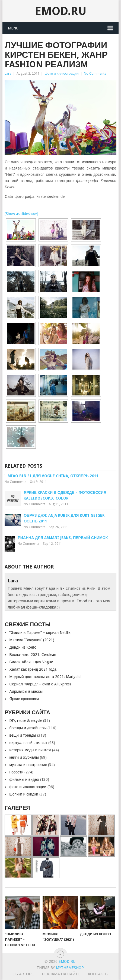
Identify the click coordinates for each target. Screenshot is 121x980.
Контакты (98, 974)
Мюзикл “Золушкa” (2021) (32, 640)
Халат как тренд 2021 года (33, 669)
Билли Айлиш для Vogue (31, 662)
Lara (8, 73)
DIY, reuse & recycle (26, 721)
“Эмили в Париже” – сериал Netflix (40, 633)
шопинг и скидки (24, 794)
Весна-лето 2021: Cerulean (33, 655)
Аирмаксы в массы (26, 691)
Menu (13, 28)
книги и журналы (24, 757)
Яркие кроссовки (24, 699)
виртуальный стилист (28, 743)
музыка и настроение (28, 765)
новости (16, 772)
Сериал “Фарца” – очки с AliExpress (40, 684)
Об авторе (23, 974)
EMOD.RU (61, 11)
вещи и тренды (23, 735)
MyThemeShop (70, 968)
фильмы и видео (24, 779)
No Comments (95, 73)
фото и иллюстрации (61, 73)
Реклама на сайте (61, 974)
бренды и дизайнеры (28, 728)
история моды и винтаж (30, 750)
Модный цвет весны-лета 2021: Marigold (45, 677)
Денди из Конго (23, 647)
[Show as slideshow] (21, 214)
